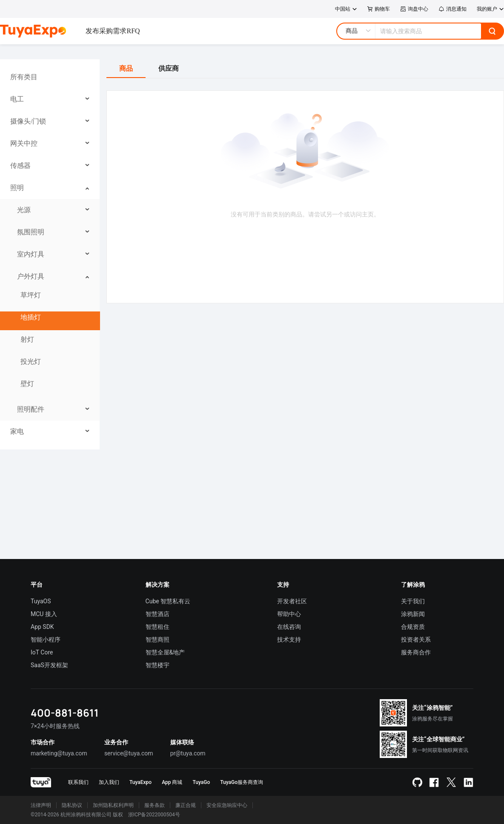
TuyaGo (201, 782)
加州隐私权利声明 (113, 805)
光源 (24, 210)
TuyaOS (41, 601)
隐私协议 (72, 805)
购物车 (379, 9)
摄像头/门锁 (28, 121)
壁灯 (27, 384)
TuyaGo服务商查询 (242, 782)
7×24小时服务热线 (55, 726)
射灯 (27, 339)
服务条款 (155, 805)
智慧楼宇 (157, 665)
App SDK (42, 627)
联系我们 (78, 782)
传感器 (20, 166)
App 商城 (172, 782)
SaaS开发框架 (49, 665)
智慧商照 (157, 640)
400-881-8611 (65, 713)
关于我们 (413, 601)
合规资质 (413, 627)
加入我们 (109, 782)
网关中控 (24, 143)
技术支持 (289, 640)
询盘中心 (414, 9)
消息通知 (452, 9)
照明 (17, 188)
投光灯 (31, 362)
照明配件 (31, 409)
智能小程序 (46, 640)
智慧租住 (157, 627)
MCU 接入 (44, 614)
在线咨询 (289, 627)
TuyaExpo (140, 782)
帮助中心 (289, 614)
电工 (17, 99)
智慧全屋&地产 (165, 652)
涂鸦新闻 (413, 614)
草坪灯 (31, 295)
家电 (17, 431)
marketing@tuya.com (59, 753)
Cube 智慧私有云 (168, 601)
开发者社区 (292, 601)
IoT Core (42, 652)
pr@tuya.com (188, 753)
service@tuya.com (129, 753)
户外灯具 (31, 276)
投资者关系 (416, 640)
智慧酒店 (157, 614)
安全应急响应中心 (227, 805)
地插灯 (31, 317)
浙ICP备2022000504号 (154, 815)
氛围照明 (31, 232)
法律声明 (41, 805)
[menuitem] (50, 77)
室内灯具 (31, 254)
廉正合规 (186, 805)
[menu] (50, 254)
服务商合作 (416, 652)
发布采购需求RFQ (113, 31)
